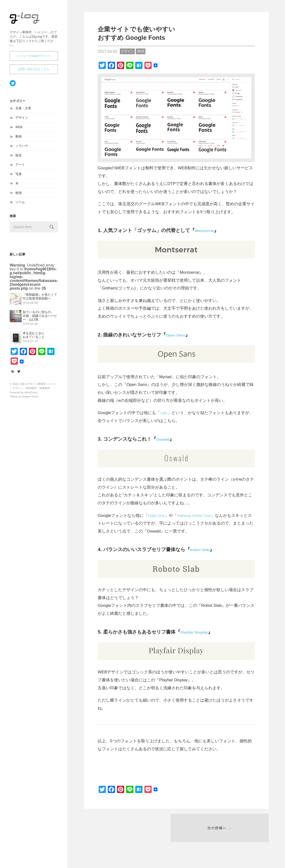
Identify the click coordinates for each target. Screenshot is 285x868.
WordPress (31, 395)
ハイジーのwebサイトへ (34, 58)
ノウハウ (22, 148)
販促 (19, 157)
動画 (19, 139)
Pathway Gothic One (198, 515)
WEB (19, 129)
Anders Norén (30, 399)
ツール (20, 204)
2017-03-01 (108, 51)
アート (20, 167)
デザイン (22, 120)
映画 (19, 195)
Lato (164, 413)
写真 (19, 176)
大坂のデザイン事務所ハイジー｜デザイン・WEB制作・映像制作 (33, 24)
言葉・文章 (23, 110)
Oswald (165, 439)
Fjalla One (157, 515)
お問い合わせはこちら (34, 71)
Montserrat (207, 230)
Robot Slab (203, 549)
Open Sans (179, 335)
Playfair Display (199, 632)
